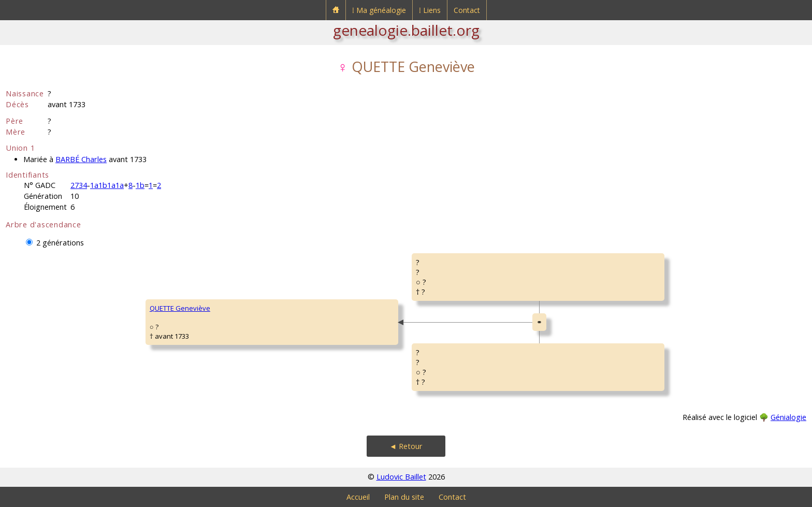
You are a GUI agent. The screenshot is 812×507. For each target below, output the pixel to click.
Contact (467, 10)
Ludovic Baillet (401, 477)
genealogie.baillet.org (406, 30)
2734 (79, 185)
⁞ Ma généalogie (379, 10)
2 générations (60, 243)
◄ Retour (406, 446)
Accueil (358, 497)
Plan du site (404, 497)
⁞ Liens (430, 10)
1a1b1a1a (107, 185)
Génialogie (788, 417)
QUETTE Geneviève (180, 308)
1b (140, 185)
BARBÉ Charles (81, 159)
